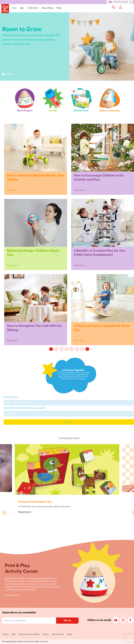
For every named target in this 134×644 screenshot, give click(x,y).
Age (22, 8)
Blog (59, 8)
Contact (5, 634)
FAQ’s (14, 634)
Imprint (70, 634)
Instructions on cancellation (29, 634)
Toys (14, 8)
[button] (120, 2)
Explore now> (12, 595)
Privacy (46, 634)
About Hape (48, 8)
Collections (33, 8)
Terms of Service (58, 634)
